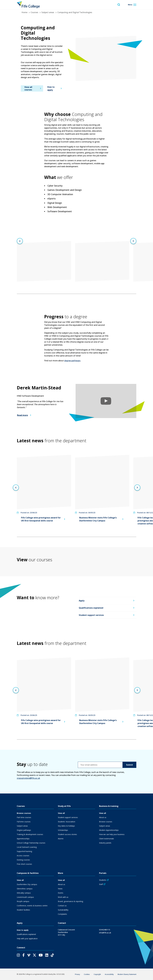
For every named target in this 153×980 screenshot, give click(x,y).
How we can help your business (112, 834)
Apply (82, 601)
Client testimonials (107, 839)
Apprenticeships (23, 839)
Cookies (87, 974)
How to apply (51, 88)
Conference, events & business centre (32, 906)
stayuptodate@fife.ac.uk (28, 778)
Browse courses (24, 813)
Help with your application (27, 939)
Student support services (91, 615)
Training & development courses (30, 834)
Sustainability (63, 910)
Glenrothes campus (25, 889)
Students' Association (67, 822)
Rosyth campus (23, 901)
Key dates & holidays (66, 826)
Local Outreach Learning (27, 847)
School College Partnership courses (31, 843)
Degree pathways (24, 830)
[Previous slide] (20, 241)
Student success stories (67, 834)
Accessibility (109, 974)
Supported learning (24, 851)
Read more (22, 415)
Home (24, 12)
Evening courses (23, 860)
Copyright (97, 974)
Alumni (61, 839)
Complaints (62, 914)
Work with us (63, 897)
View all (61, 813)
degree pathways (72, 361)
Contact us (62, 906)
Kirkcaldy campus (24, 893)
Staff (101, 884)
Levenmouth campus (25, 897)
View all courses (28, 88)
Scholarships (63, 830)
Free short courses (24, 864)
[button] (106, 401)
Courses (34, 12)
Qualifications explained (91, 608)
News (60, 889)
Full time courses (24, 822)
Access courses (23, 856)
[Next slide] (133, 241)
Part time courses (24, 817)
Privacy (77, 974)
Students (103, 880)
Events (61, 893)
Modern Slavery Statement (127, 974)
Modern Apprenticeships (109, 830)
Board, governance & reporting (70, 901)
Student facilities (23, 910)
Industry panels (105, 843)
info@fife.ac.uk (105, 933)
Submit (129, 765)
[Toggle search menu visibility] (119, 5)
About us (103, 817)
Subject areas (48, 12)
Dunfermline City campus (27, 884)
